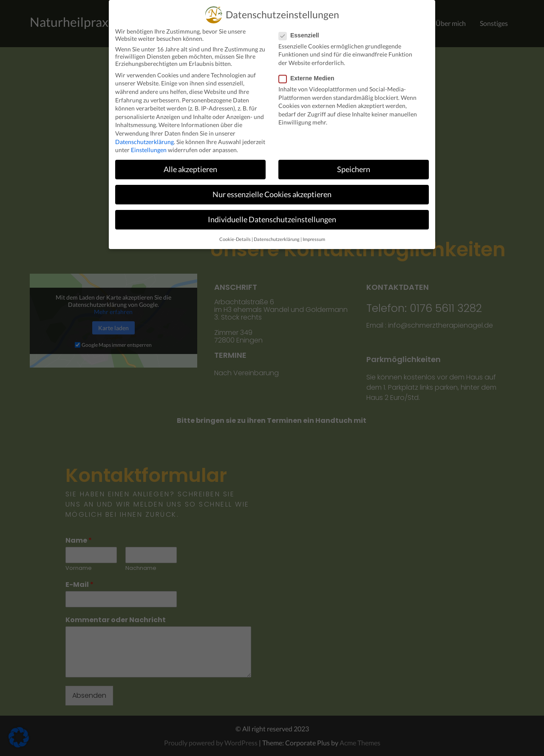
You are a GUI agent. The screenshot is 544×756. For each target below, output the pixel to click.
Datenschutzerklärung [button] (277, 239)
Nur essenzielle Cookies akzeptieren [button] (272, 194)
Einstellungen (149, 150)
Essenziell (302, 35)
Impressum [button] (314, 239)
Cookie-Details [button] (235, 239)
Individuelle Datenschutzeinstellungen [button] (272, 219)
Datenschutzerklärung (144, 142)
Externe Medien (309, 78)
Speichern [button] (354, 169)
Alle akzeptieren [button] (190, 169)
